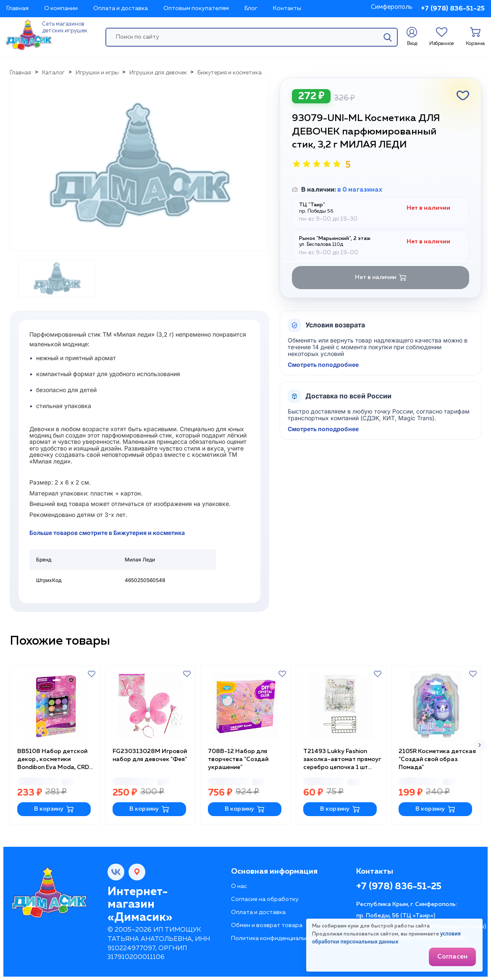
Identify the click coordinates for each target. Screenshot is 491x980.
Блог (251, 8)
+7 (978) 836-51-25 (453, 9)
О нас (239, 886)
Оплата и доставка (121, 8)
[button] (480, 745)
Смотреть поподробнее (323, 365)
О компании (61, 8)
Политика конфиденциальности (276, 938)
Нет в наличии (381, 278)
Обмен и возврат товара (267, 925)
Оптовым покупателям (196, 8)
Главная (17, 8)
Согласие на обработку (265, 899)
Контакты (287, 8)
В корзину (54, 809)
